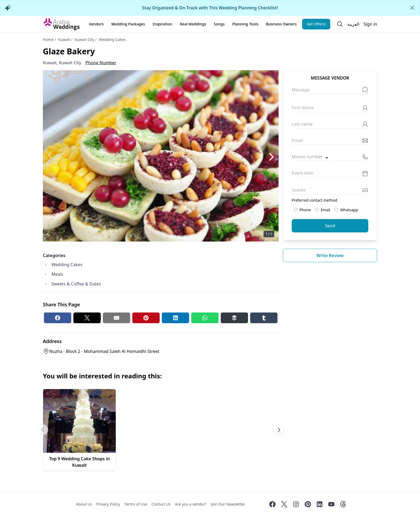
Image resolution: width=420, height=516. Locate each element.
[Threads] (343, 504)
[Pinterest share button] (146, 318)
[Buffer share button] (234, 318)
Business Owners (281, 24)
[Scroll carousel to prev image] (43, 430)
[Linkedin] (320, 504)
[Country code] (310, 158)
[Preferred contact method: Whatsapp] (336, 210)
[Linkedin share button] (175, 318)
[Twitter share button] (87, 318)
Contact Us (161, 504)
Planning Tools (245, 24)
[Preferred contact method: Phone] (296, 210)
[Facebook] (272, 504)
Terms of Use (136, 504)
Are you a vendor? (191, 504)
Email (323, 210)
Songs (219, 24)
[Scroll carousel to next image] (279, 430)
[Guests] (330, 191)
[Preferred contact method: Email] (317, 210)
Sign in (370, 24)
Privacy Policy (108, 504)
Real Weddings (193, 24)
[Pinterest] (308, 504)
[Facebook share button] (58, 318)
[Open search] (340, 24)
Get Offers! (316, 24)
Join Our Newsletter (228, 504)
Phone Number (101, 63)
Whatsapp (346, 210)
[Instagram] (296, 504)
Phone (302, 210)
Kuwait (64, 39)
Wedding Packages (128, 24)
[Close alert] (412, 8)
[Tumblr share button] (264, 318)
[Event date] (330, 174)
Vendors (96, 24)
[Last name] (330, 125)
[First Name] (330, 109)
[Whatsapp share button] (205, 318)
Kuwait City (84, 39)
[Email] (330, 142)
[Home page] (62, 24)
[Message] (330, 91)
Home (48, 39)
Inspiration (162, 24)
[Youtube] (331, 504)
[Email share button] (117, 318)
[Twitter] (284, 504)
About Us (84, 504)
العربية (353, 24)
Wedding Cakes (112, 39)
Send (330, 226)
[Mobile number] (350, 158)
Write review (330, 255)
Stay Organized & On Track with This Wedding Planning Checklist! (210, 8)
